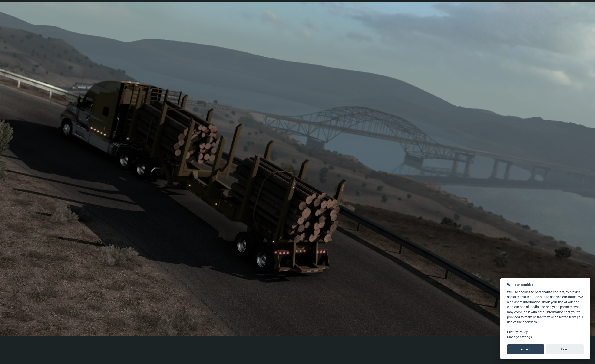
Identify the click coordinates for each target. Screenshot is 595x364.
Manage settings (520, 337)
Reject (565, 349)
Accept (526, 349)
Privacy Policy (517, 332)
